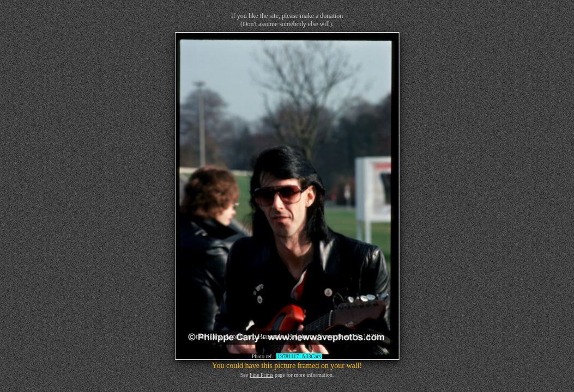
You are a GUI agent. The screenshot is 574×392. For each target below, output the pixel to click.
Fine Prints (262, 375)
